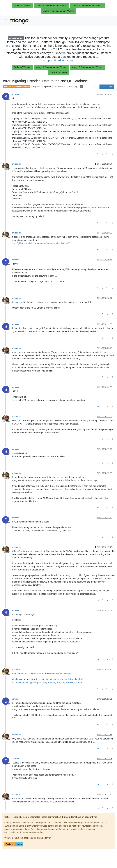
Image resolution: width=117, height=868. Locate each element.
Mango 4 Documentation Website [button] (88, 6)
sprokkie (16, 94)
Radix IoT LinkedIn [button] (58, 73)
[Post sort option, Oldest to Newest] (95, 87)
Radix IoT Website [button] (22, 6)
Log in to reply (107, 87)
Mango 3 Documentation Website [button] (51, 6)
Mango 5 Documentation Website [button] (59, 11)
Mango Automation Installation (17, 87)
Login (19, 844)
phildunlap (16, 164)
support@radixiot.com (58, 60)
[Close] (112, 817)
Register (10, 844)
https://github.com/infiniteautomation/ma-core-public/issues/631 (42, 243)
